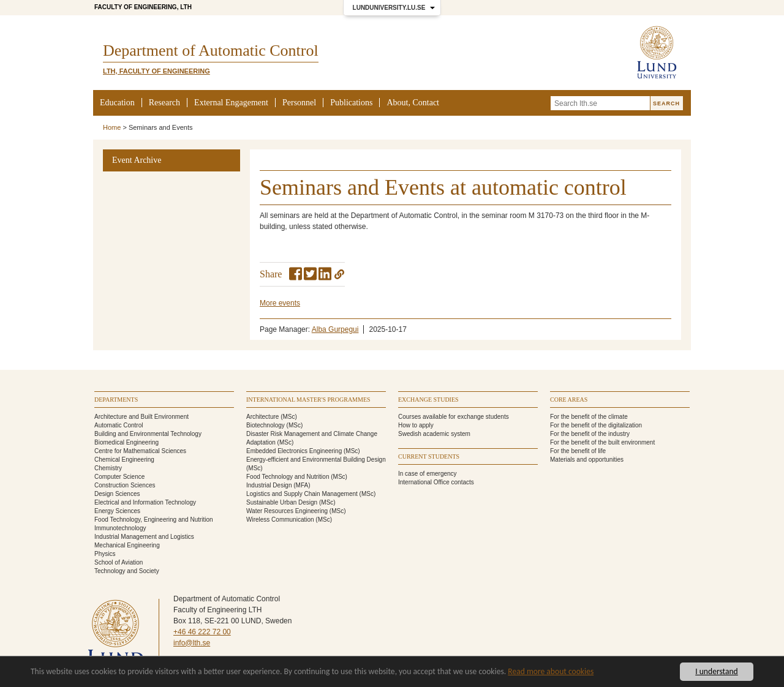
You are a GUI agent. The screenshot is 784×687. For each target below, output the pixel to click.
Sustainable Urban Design (282, 502)
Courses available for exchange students (454, 417)
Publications (351, 103)
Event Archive (137, 160)
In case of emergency (428, 474)
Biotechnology (266, 425)
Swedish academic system (434, 434)
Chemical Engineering (124, 460)
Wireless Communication (280, 520)
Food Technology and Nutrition (288, 477)
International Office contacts (436, 482)
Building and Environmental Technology (148, 434)
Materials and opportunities (587, 460)
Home (112, 127)
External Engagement (231, 103)
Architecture (262, 417)
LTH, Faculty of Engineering (156, 71)
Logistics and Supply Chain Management (302, 494)
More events (280, 303)
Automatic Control (119, 425)
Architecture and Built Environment (141, 417)
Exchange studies (428, 400)
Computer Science (119, 477)
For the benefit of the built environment (602, 442)
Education (117, 103)
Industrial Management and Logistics (144, 537)
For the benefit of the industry (590, 434)
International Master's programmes (308, 400)
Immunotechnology (120, 528)
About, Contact (413, 103)
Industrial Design (269, 485)
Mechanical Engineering (127, 545)
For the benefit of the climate (589, 417)
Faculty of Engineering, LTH (143, 7)
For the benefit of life (578, 451)
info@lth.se (192, 643)
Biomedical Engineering (126, 442)
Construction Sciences (125, 485)
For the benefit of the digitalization (596, 425)
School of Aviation (119, 562)
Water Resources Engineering (287, 511)
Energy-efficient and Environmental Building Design (316, 460)
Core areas (569, 400)
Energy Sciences (117, 511)
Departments (116, 400)
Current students (429, 456)
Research (164, 103)
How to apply (416, 425)
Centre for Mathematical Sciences (140, 451)
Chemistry (108, 468)
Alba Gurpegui (335, 329)
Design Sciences (117, 494)
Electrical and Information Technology (145, 502)
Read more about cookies (551, 671)
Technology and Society (127, 571)
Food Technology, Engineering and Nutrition (154, 520)
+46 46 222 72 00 (202, 632)
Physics (105, 554)
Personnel (299, 103)
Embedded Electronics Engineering (294, 451)
